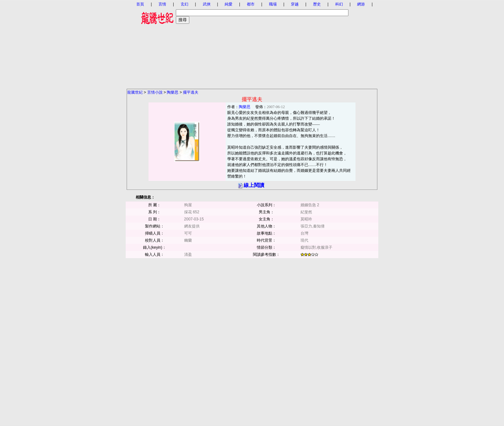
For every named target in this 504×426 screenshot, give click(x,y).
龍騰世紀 (135, 92)
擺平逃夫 (191, 92)
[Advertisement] (252, 43)
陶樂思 (173, 92)
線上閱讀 (254, 185)
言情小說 (155, 92)
